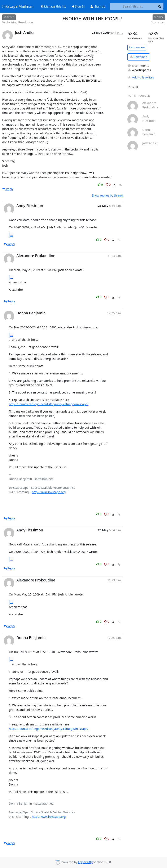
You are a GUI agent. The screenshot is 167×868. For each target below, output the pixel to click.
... (12, 235)
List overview (137, 47)
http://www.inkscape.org (49, 492)
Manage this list (53, 6)
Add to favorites (141, 77)
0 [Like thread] (101, 185)
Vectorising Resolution (18, 22)
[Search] (160, 6)
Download (139, 57)
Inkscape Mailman (18, 6)
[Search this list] (133, 6)
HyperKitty (85, 862)
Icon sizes (158, 22)
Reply (8, 189)
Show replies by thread (107, 195)
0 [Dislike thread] (108, 185)
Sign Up (98, 6)
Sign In (78, 6)
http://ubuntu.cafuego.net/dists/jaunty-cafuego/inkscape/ (49, 404)
